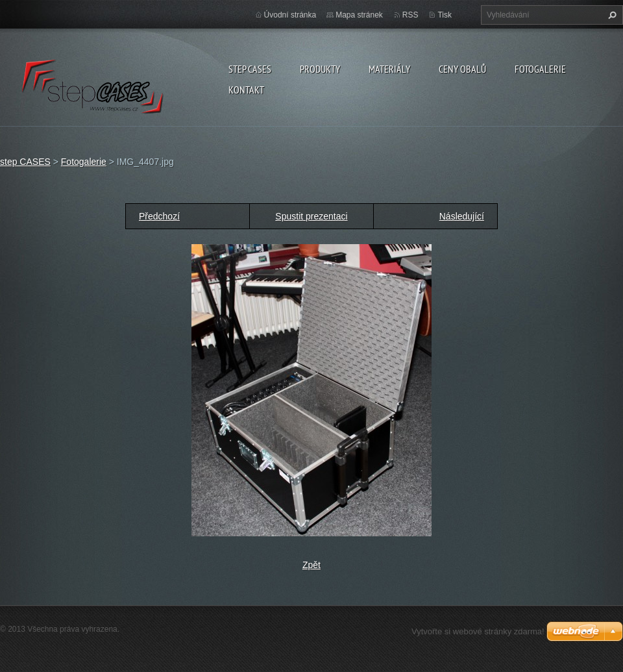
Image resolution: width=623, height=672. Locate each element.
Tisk (445, 15)
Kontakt (246, 90)
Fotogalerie (540, 69)
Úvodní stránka (290, 15)
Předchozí (159, 216)
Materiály (389, 69)
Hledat (611, 15)
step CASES (250, 69)
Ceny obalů (462, 69)
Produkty (320, 69)
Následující (462, 216)
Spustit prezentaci (311, 216)
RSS (410, 15)
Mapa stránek (359, 15)
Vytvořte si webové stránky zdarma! (478, 631)
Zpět (311, 565)
